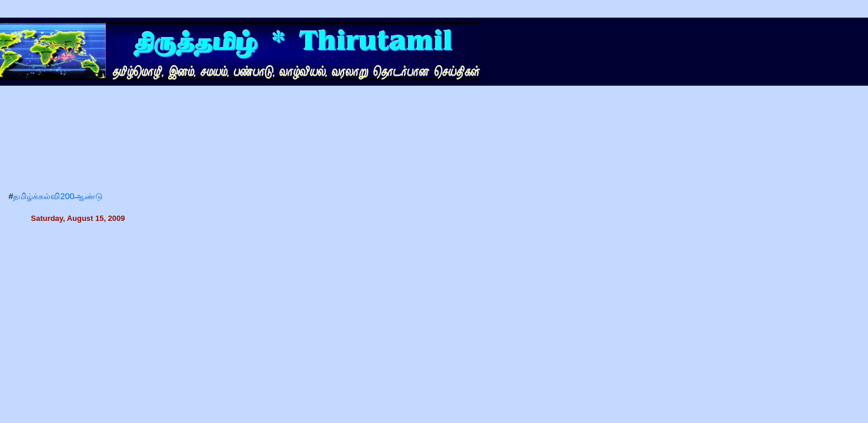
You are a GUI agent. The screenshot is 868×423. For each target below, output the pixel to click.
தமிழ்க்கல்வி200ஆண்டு (58, 196)
